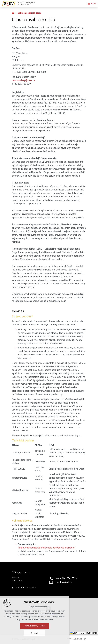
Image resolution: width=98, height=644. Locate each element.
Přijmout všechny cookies (49, 626)
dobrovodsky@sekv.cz (24, 80)
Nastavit (49, 633)
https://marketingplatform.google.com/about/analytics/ (47, 548)
